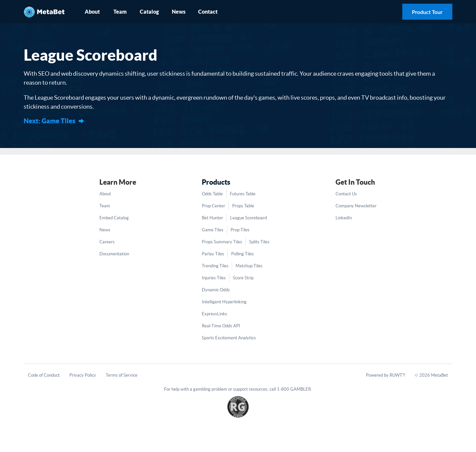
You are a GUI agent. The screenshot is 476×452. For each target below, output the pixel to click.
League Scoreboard (249, 218)
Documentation (114, 254)
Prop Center (213, 206)
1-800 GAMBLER (294, 389)
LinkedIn (344, 218)
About (92, 12)
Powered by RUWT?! (386, 375)
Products (216, 182)
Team (120, 12)
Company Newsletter (356, 206)
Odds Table (212, 194)
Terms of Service (122, 375)
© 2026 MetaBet (431, 375)
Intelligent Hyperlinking (224, 302)
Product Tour (427, 12)
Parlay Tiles (213, 254)
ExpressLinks (214, 314)
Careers (107, 242)
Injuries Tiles (214, 278)
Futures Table (243, 194)
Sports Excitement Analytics (229, 338)
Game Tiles (213, 230)
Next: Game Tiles (50, 121)
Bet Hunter (212, 218)
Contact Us (346, 194)
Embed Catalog (114, 218)
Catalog (149, 12)
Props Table (243, 206)
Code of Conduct (44, 375)
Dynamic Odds (216, 290)
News (179, 12)
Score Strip (243, 278)
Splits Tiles (259, 242)
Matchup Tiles (249, 266)
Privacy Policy (83, 375)
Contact (208, 12)
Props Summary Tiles (222, 242)
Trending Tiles (215, 266)
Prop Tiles (240, 230)
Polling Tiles (243, 254)
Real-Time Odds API (221, 326)
